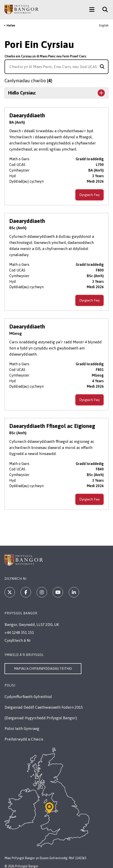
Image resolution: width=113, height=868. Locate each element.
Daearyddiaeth (27, 115)
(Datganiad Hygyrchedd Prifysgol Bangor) (41, 718)
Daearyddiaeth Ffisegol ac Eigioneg (52, 426)
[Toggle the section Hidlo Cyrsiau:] (56, 93)
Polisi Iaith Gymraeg (22, 729)
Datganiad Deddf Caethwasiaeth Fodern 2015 (44, 707)
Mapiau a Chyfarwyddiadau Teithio (43, 669)
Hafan (11, 25)
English (104, 25)
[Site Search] (103, 9)
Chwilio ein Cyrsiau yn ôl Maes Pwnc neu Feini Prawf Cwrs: (46, 56)
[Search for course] (102, 67)
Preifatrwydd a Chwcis (24, 739)
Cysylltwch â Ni (18, 640)
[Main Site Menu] (92, 9)
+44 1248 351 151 (19, 632)
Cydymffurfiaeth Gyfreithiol (28, 697)
